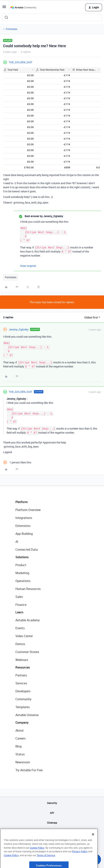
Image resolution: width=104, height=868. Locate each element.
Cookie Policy (37, 859)
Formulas (12, 29)
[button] (4, 8)
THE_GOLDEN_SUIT (21, 62)
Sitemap (52, 823)
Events (20, 628)
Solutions (22, 557)
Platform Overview (28, 510)
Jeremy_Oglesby (19, 329)
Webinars (22, 660)
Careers (21, 738)
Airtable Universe (27, 715)
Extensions (23, 526)
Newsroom (23, 762)
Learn (19, 612)
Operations (23, 581)
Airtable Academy (28, 620)
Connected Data (27, 550)
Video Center (24, 636)
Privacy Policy (80, 863)
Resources (23, 667)
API (52, 813)
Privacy (52, 832)
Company (22, 722)
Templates (23, 707)
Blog (18, 746)
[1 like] (17, 462)
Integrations (24, 518)
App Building (24, 534)
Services (21, 683)
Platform (22, 502)
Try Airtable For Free (29, 770)
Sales (19, 597)
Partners (21, 675)
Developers (23, 691)
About (20, 730)
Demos (20, 644)
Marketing (22, 573)
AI (17, 542)
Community (23, 699)
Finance (21, 605)
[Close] (93, 846)
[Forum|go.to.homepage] (23, 7)
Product (21, 565)
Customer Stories (27, 652)
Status (20, 754)
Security (52, 803)
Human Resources (28, 589)
